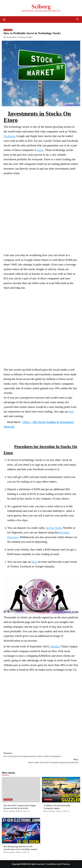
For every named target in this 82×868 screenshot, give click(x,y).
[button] (4, 19)
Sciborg (41, 6)
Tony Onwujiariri (11, 37)
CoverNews (51, 864)
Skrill (58, 528)
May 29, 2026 (22, 811)
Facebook (9, 136)
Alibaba (55, 646)
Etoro (40, 150)
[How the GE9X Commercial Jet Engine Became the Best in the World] (21, 790)
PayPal (50, 528)
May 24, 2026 (62, 811)
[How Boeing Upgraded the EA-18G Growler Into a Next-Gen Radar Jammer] (21, 831)
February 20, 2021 (26, 37)
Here (71, 411)
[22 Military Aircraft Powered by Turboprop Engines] (61, 790)
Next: (41, 761)
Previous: (41, 755)
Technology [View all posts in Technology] (8, 30)
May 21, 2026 (22, 852)
